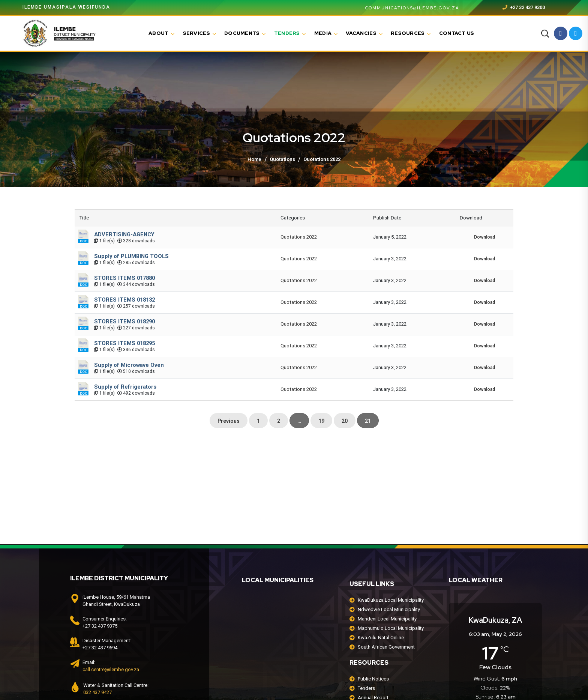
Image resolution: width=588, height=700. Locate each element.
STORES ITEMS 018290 (124, 321)
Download (484, 237)
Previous (229, 421)
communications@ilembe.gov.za (408, 8)
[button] (545, 33)
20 (345, 421)
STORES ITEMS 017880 (124, 278)
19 (321, 421)
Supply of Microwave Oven (129, 365)
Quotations (282, 159)
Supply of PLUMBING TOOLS (131, 256)
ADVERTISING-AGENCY (124, 234)
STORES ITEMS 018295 (124, 343)
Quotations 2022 (299, 237)
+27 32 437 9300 (524, 7)
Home (254, 159)
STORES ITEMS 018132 (124, 300)
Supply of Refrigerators (125, 387)
